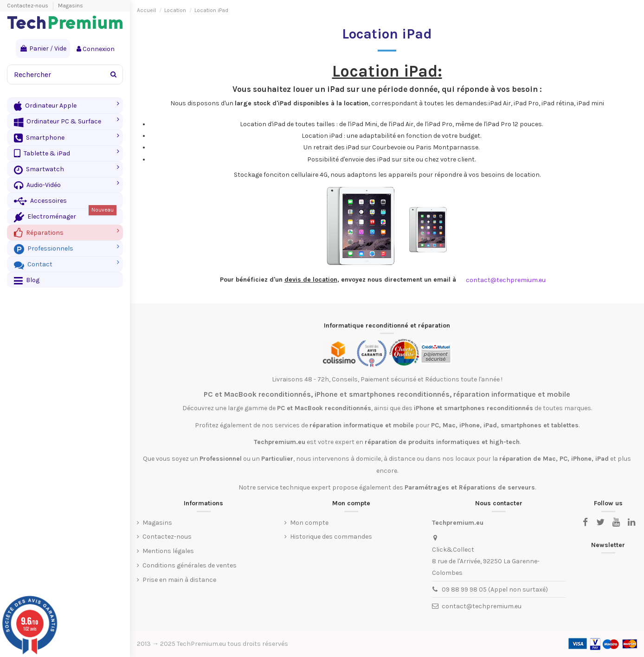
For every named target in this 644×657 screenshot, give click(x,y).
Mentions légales (168, 551)
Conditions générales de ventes (190, 565)
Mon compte (309, 523)
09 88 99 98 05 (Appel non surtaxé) (495, 589)
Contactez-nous (28, 6)
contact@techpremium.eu (482, 606)
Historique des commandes (331, 537)
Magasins (71, 6)
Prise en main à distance (179, 580)
